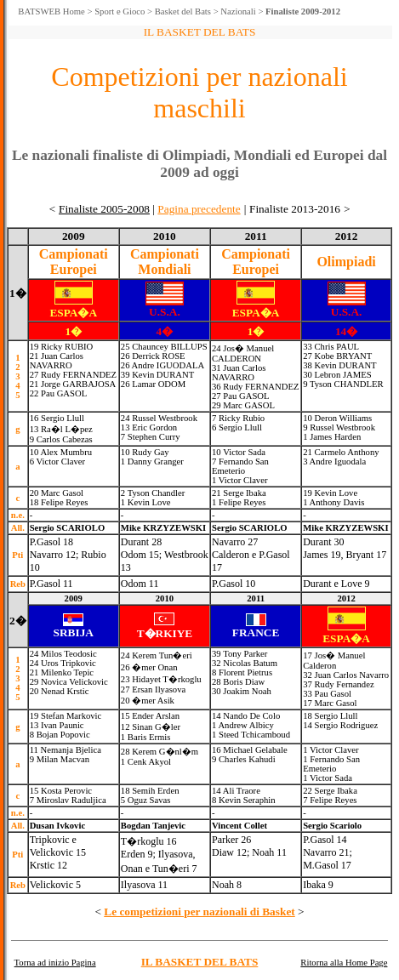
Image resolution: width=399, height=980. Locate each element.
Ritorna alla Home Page (344, 963)
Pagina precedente (199, 209)
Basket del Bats (183, 11)
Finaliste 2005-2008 (104, 209)
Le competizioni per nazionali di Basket (199, 912)
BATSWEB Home (51, 11)
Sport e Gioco (120, 11)
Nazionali (238, 11)
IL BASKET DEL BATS (200, 962)
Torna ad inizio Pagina (55, 963)
